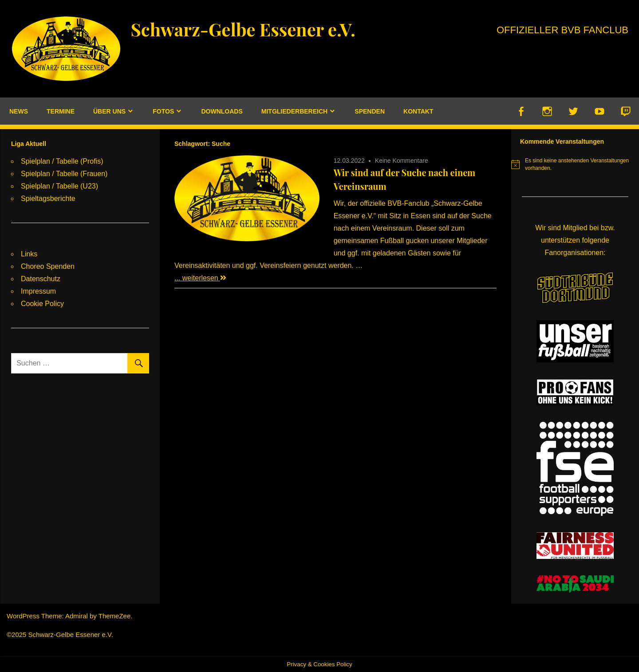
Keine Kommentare (402, 161)
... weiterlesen (200, 278)
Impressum (38, 291)
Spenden (370, 111)
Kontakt (418, 111)
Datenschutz (41, 279)
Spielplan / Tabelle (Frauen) (64, 174)
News (19, 111)
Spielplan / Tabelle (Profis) (62, 161)
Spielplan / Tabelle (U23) (59, 186)
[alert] (575, 164)
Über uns (109, 111)
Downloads (222, 111)
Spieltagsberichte (48, 198)
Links (29, 254)
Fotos (163, 111)
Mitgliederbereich (294, 111)
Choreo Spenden (48, 266)
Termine (61, 111)
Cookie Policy (42, 304)
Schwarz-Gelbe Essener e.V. (243, 29)
